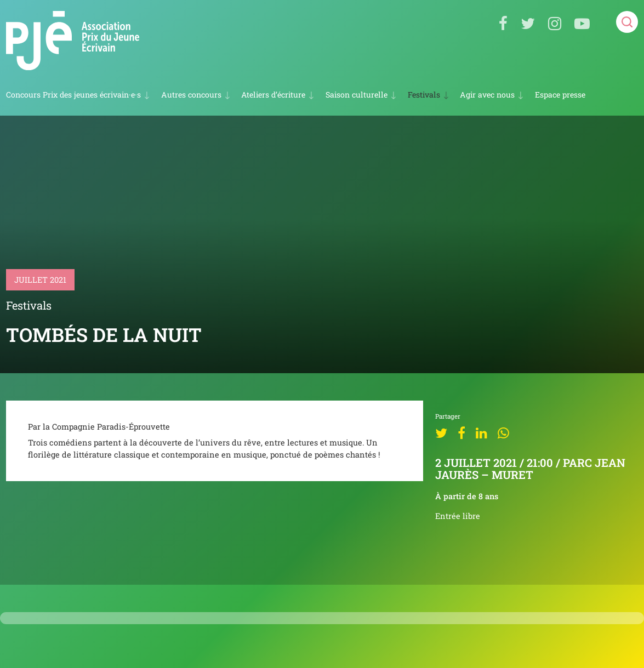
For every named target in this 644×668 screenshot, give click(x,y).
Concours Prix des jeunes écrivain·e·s (73, 95)
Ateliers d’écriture (273, 95)
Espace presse (560, 95)
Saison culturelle (357, 95)
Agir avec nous (487, 95)
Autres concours (191, 95)
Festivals (424, 95)
